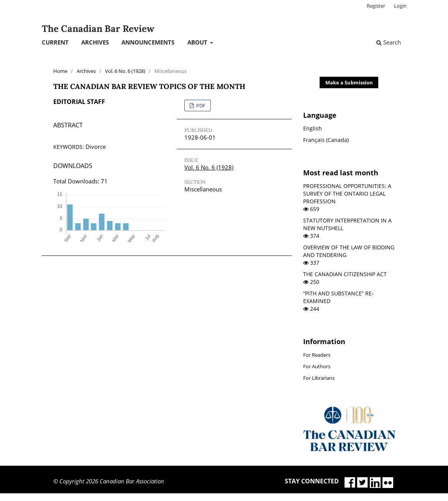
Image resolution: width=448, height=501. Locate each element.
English (313, 128)
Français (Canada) (326, 140)
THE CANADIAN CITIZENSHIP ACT (345, 274)
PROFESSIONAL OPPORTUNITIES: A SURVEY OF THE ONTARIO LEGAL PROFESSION (347, 194)
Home (60, 71)
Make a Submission (349, 82)
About (198, 42)
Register (376, 6)
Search (389, 42)
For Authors (317, 366)
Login (400, 6)
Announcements (148, 42)
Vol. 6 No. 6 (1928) (125, 71)
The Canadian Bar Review (98, 29)
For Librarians (319, 378)
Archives (95, 42)
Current (55, 42)
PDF (200, 105)
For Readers (317, 355)
